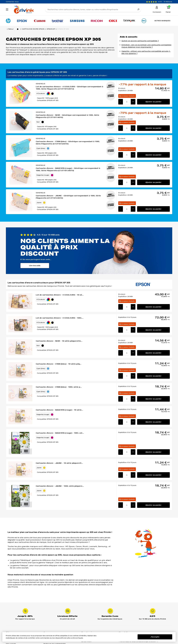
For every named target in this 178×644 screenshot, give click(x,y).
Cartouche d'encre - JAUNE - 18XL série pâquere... (60, 486)
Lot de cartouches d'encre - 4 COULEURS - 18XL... (60, 318)
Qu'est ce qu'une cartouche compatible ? (140, 41)
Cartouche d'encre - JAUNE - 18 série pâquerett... (59, 463)
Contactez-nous (12, 2)
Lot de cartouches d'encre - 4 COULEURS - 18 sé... (60, 295)
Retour (11, 29)
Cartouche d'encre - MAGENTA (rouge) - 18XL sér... (60, 433)
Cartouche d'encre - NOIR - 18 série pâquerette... (59, 341)
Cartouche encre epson (34, 29)
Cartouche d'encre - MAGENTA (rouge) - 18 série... (59, 410)
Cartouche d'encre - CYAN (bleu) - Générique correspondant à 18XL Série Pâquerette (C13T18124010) (68, 143)
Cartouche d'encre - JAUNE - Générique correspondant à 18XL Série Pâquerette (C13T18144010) (68, 197)
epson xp (52, 29)
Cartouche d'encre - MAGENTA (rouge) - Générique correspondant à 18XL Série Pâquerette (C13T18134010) (68, 169)
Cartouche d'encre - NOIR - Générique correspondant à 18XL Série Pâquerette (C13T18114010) (68, 116)
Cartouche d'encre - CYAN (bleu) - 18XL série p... (59, 387)
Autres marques (162, 21)
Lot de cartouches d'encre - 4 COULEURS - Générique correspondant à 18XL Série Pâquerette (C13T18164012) (70, 88)
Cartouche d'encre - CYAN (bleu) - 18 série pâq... (59, 364)
